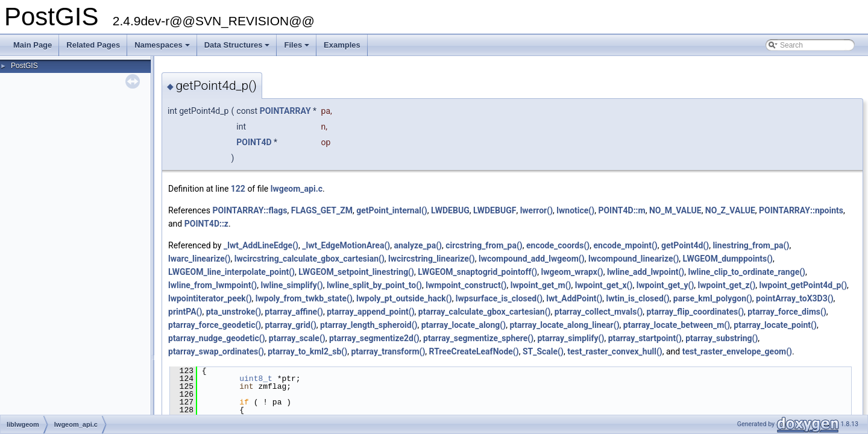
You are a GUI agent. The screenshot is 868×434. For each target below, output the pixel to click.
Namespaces (163, 48)
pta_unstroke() (234, 312)
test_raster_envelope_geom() (737, 351)
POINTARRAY (285, 111)
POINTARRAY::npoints (801, 210)
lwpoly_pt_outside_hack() (404, 298)
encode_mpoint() (625, 245)
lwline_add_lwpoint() (646, 272)
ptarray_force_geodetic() (215, 325)
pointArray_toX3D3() (794, 298)
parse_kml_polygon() (713, 298)
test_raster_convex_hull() (615, 351)
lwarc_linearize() (200, 259)
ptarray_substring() (722, 338)
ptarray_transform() (388, 351)
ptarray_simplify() (571, 338)
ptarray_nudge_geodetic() (217, 338)
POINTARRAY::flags (250, 210)
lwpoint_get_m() (541, 285)
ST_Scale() (543, 351)
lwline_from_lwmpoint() (212, 285)
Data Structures (238, 48)
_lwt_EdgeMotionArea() (346, 245)
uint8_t (256, 379)
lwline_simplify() (291, 285)
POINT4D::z (206, 224)
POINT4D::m (621, 210)
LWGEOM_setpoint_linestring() (356, 272)
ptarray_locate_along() (464, 325)
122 (238, 189)
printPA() (185, 312)
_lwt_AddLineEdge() (261, 245)
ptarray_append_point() (370, 312)
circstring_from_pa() (484, 245)
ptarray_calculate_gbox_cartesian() (485, 312)
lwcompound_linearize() (634, 259)
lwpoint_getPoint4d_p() (804, 285)
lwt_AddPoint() (574, 298)
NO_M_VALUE (675, 210)
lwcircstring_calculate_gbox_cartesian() (310, 259)
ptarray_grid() (290, 325)
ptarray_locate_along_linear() (564, 325)
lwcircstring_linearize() (432, 259)
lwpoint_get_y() (665, 285)
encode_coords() (558, 245)
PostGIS (24, 66)
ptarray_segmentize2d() (374, 338)
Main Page (33, 45)
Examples (342, 45)
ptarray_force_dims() (787, 312)
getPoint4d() (685, 245)
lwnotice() (575, 210)
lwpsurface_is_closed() (499, 298)
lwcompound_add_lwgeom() (532, 259)
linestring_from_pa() (751, 245)
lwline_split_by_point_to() (374, 285)
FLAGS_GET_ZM (322, 210)
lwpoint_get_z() (727, 285)
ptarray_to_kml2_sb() (307, 351)
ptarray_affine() (294, 312)
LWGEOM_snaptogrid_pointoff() (477, 272)
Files (297, 48)
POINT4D (254, 142)
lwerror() (536, 210)
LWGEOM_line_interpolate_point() (231, 272)
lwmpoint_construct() (466, 285)
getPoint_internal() (392, 210)
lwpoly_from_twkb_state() (304, 298)
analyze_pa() (418, 245)
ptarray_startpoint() (645, 338)
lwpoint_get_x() (604, 285)
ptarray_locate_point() (775, 325)
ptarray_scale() (297, 338)
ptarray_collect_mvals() (599, 312)
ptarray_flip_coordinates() (696, 312)
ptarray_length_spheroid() (369, 325)
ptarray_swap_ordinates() (216, 351)
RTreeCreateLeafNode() (474, 351)
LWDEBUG (450, 210)
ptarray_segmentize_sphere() (478, 338)
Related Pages (93, 45)
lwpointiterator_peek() (210, 298)
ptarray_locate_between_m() (677, 325)
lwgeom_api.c (297, 189)
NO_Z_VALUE (730, 210)
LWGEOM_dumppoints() (728, 259)
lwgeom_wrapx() (572, 272)
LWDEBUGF (495, 210)
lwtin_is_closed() (638, 298)
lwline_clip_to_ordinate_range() (747, 272)
